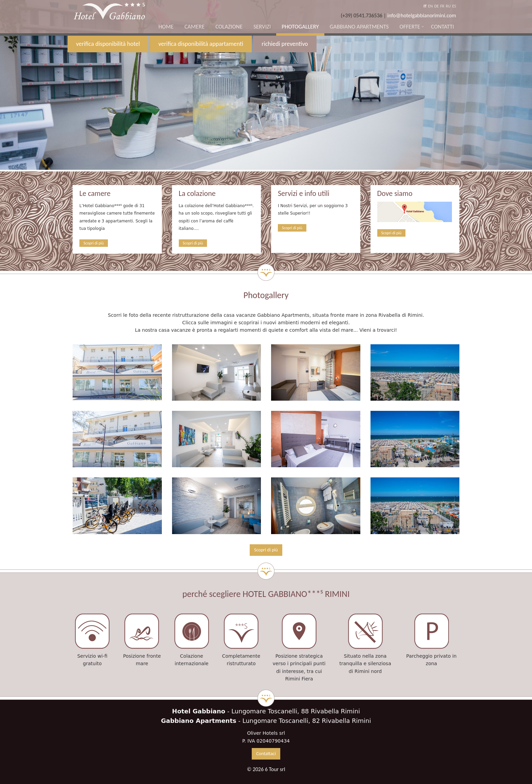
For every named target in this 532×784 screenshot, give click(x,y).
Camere (195, 27)
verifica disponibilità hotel (108, 44)
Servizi (262, 27)
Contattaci (266, 754)
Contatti (442, 27)
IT (425, 6)
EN (431, 6)
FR (442, 6)
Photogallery (300, 27)
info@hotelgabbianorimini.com (422, 15)
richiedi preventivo (285, 44)
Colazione (229, 27)
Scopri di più (94, 243)
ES (454, 6)
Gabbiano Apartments (359, 27)
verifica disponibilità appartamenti (201, 44)
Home (166, 27)
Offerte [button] (410, 27)
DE (436, 6)
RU (448, 6)
